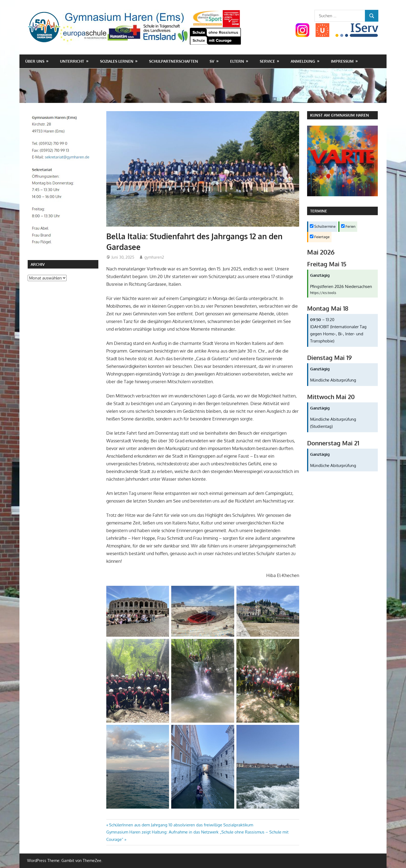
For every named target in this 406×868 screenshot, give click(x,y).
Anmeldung (303, 61)
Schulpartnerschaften (174, 61)
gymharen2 (154, 257)
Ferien (348, 226)
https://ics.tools (323, 293)
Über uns (35, 61)
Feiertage (320, 237)
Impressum (342, 61)
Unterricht (72, 61)
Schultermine (323, 226)
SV (212, 61)
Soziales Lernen (117, 61)
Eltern (237, 61)
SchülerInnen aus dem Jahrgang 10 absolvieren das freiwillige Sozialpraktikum (181, 825)
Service (267, 61)
